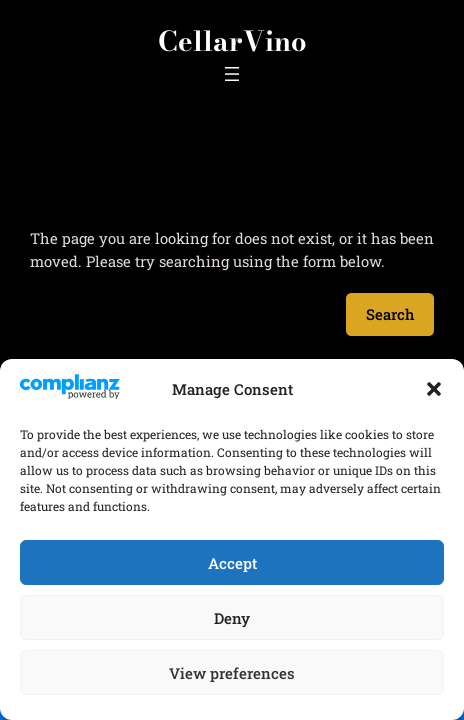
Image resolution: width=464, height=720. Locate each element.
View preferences (232, 673)
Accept (232, 563)
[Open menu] (232, 74)
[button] (434, 389)
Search (390, 314)
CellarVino (232, 41)
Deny (232, 618)
